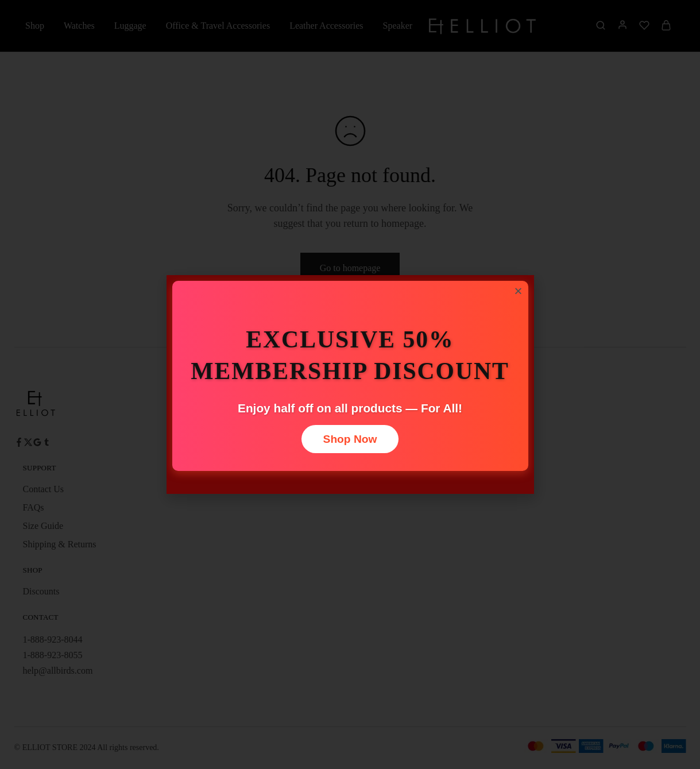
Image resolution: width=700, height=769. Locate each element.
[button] (518, 291)
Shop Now (350, 439)
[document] (350, 384)
